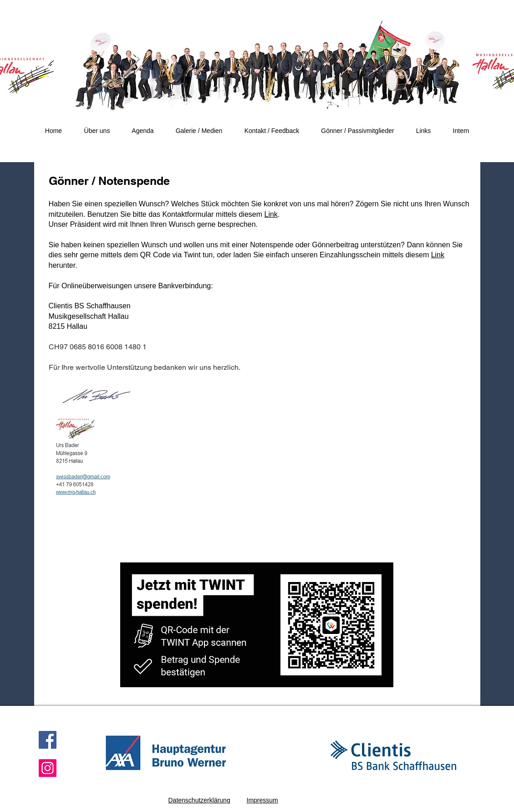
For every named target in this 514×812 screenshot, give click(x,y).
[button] (97, 131)
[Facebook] (48, 740)
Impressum (262, 800)
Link (271, 214)
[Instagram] (48, 768)
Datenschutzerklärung (199, 800)
